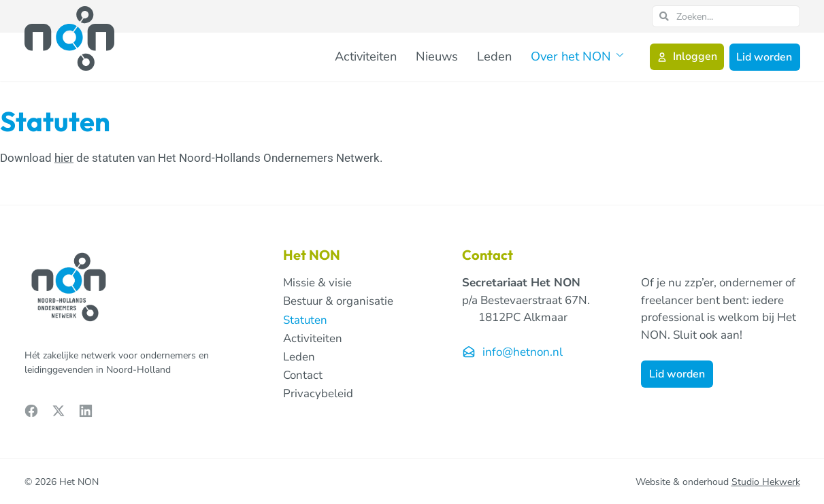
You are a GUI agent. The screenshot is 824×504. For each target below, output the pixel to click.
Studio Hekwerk (766, 482)
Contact (303, 376)
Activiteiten (389, 56)
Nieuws (455, 56)
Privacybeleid (318, 395)
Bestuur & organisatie (339, 302)
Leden (507, 56)
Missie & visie (318, 283)
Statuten (306, 320)
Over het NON (582, 56)
